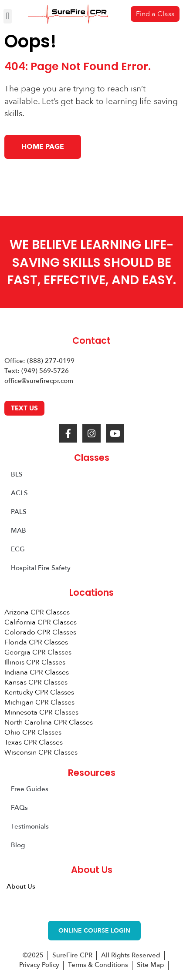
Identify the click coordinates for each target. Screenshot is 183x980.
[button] (8, 16)
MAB (19, 530)
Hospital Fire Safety (41, 568)
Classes (92, 458)
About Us (21, 886)
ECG (18, 549)
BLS (17, 474)
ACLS (19, 493)
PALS (19, 512)
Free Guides (30, 789)
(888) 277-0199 (51, 361)
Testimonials (30, 826)
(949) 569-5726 (45, 371)
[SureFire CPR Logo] (68, 14)
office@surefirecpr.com (39, 381)
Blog (18, 845)
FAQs (19, 808)
